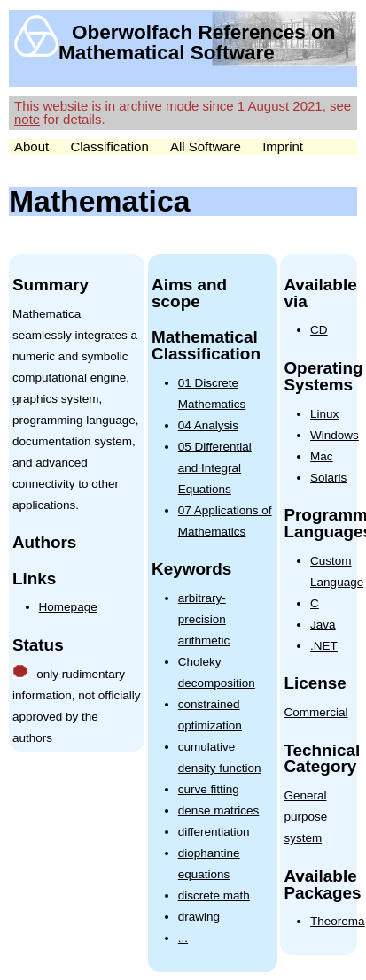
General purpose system (305, 817)
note (27, 119)
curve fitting (209, 789)
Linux (324, 414)
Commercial (315, 712)
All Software (206, 147)
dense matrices (219, 810)
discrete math (214, 895)
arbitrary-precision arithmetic (204, 619)
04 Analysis (208, 425)
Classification (109, 147)
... (183, 938)
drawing (199, 917)
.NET (324, 646)
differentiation (214, 832)
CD (319, 330)
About (31, 147)
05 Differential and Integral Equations (215, 468)
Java (323, 625)
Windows (335, 435)
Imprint (283, 147)
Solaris (328, 478)
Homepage (68, 607)
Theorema (338, 921)
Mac (322, 456)
